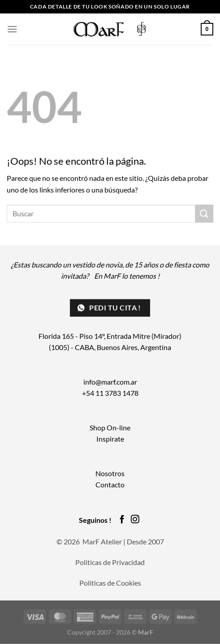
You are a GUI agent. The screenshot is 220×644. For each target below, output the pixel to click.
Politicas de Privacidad (110, 562)
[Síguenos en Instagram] (135, 520)
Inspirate (110, 439)
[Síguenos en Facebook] (122, 520)
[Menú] (12, 29)
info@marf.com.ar (110, 382)
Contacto (110, 484)
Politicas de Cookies (110, 583)
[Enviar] (204, 213)
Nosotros (110, 473)
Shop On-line (110, 427)
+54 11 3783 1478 (110, 393)
